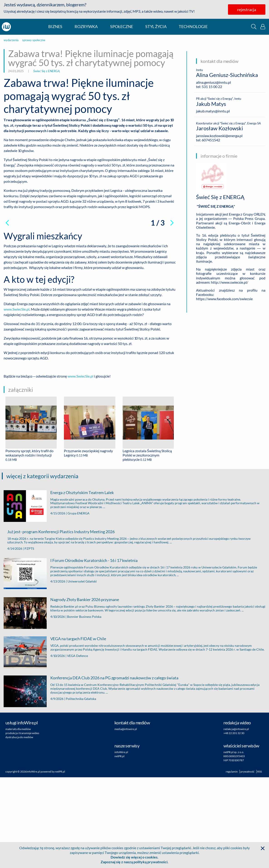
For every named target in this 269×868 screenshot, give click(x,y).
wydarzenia (11, 40)
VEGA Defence (78, 746)
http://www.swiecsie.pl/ (230, 282)
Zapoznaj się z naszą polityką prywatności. (134, 862)
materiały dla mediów (18, 820)
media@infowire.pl (126, 820)
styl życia (156, 27)
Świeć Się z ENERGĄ (47, 71)
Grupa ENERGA (79, 604)
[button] (254, 27)
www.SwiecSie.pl (17, 400)
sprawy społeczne (34, 40)
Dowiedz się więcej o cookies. (134, 857)
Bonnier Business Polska (84, 707)
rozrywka (86, 27)
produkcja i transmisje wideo (22, 824)
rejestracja (247, 10)
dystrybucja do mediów (19, 828)
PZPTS (29, 639)
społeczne (122, 27)
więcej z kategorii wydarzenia (42, 567)
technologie (193, 27)
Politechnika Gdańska (81, 789)
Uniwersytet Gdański (82, 672)
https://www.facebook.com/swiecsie (224, 299)
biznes (55, 27)
